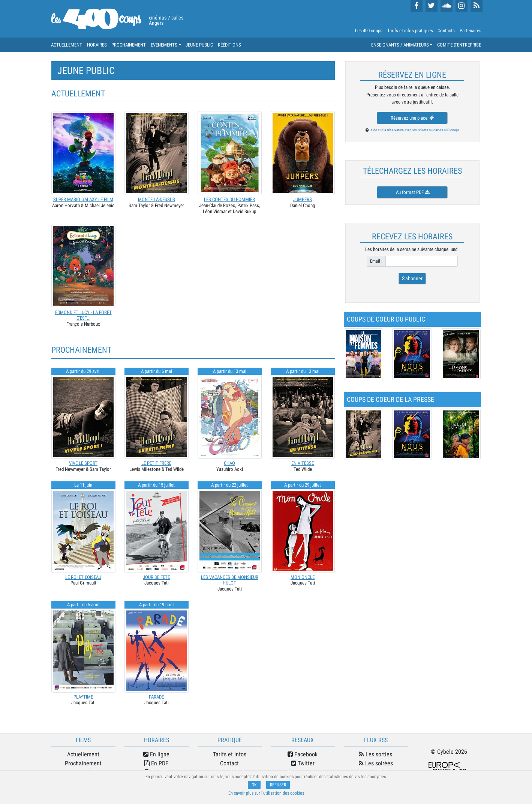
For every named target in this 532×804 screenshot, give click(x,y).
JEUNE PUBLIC (199, 45)
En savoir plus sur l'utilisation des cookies (266, 793)
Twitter (303, 763)
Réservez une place (412, 118)
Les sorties (376, 754)
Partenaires (471, 31)
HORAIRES (97, 45)
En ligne (156, 754)
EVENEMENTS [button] (164, 45)
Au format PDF (412, 192)
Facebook (303, 754)
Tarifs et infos (230, 754)
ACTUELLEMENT (67, 45)
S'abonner (412, 278)
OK (254, 785)
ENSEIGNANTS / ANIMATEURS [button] (400, 45)
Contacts (446, 31)
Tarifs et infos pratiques (410, 31)
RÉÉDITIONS (229, 45)
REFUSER (278, 785)
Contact (229, 763)
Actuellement (83, 754)
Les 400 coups (369, 31)
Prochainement (83, 763)
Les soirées (376, 763)
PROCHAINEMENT (129, 45)
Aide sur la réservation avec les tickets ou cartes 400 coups (415, 130)
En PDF (156, 763)
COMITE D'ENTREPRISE (459, 45)
